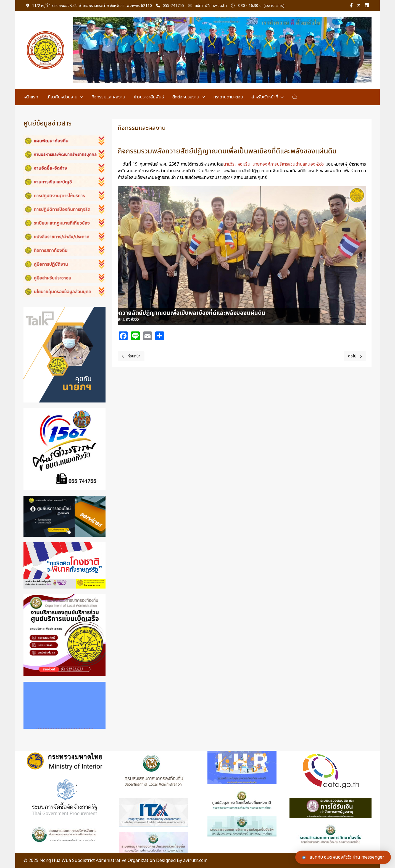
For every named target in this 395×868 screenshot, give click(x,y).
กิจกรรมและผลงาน (108, 97)
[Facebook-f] (351, 6)
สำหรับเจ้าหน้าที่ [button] (268, 97)
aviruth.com (195, 861)
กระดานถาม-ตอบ (228, 97)
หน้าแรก (31, 97)
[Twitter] (359, 6)
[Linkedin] (367, 6)
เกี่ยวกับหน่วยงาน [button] (65, 97)
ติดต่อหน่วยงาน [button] (189, 97)
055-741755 (170, 6)
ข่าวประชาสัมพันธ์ (149, 97)
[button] (295, 97)
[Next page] (355, 356)
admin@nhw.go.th (207, 6)
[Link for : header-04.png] (222, 50)
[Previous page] (131, 356)
